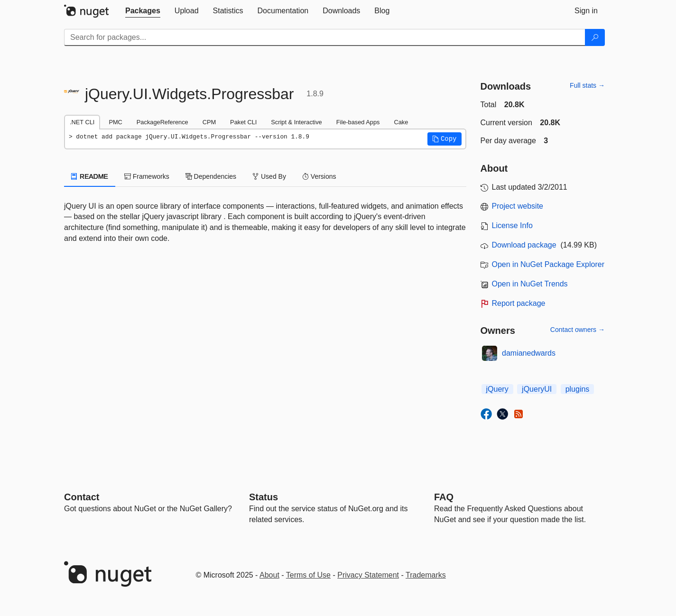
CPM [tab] (209, 122)
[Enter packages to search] (325, 37)
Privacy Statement (368, 575)
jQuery (497, 389)
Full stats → (587, 85)
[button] (444, 139)
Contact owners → (578, 330)
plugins (578, 389)
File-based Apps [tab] (358, 122)
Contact (82, 497)
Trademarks (426, 575)
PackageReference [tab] (162, 122)
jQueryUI (537, 389)
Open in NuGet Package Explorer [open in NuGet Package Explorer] (548, 264)
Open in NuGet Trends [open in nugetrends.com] (530, 284)
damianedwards (529, 353)
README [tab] (90, 176)
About (269, 575)
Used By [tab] (269, 176)
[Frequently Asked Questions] (444, 497)
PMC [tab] (115, 122)
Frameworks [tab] (147, 176)
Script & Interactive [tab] (296, 122)
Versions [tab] (319, 176)
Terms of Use (308, 575)
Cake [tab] (401, 122)
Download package (524, 245)
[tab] (143, 11)
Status (264, 497)
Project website (518, 206)
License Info (512, 225)
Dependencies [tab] (211, 176)
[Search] (595, 37)
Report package (519, 303)
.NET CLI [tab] (82, 122)
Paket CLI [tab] (243, 122)
